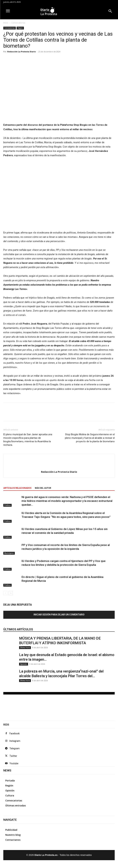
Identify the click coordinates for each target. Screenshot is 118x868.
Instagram (15, 741)
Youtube (14, 763)
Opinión (24, 664)
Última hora (25, 648)
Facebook (15, 733)
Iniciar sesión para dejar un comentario (59, 615)
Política (7, 505)
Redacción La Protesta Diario (21, 52)
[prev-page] (5, 593)
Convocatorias (18, 23)
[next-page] (11, 593)
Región (20, 28)
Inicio (6, 23)
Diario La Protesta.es (46, 855)
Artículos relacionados (17, 488)
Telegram (15, 748)
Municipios (9, 553)
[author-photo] (59, 466)
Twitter (13, 756)
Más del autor (43, 488)
